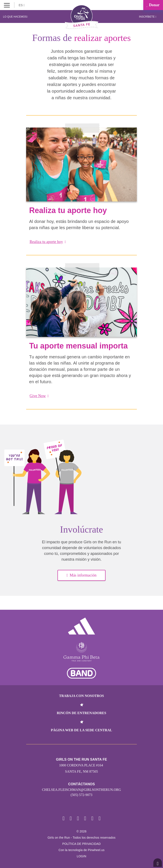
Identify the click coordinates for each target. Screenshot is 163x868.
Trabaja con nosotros (81, 696)
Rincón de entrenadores (82, 713)
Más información (81, 575)
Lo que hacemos (15, 17)
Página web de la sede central (81, 730)
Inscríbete (148, 17)
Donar (153, 5)
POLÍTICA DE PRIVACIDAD (81, 844)
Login (82, 856)
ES (22, 5)
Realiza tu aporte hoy (48, 242)
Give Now (39, 396)
